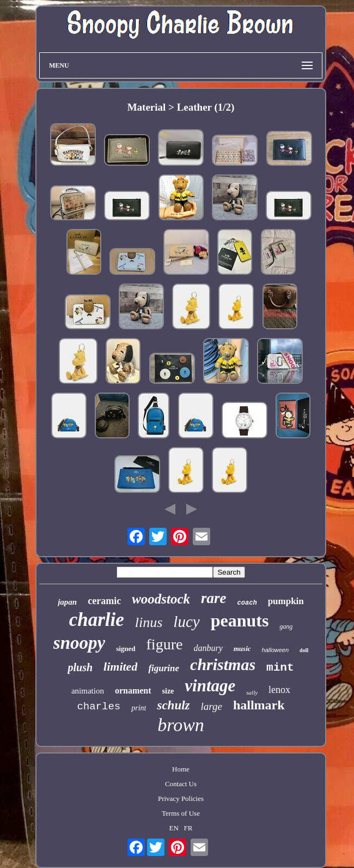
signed (126, 649)
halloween (276, 650)
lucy (186, 622)
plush (80, 667)
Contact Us (181, 784)
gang (286, 626)
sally (252, 692)
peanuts (240, 620)
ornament (133, 691)
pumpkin (286, 601)
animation (88, 691)
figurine (164, 668)
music (242, 649)
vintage (210, 686)
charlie (97, 620)
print (139, 708)
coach (247, 603)
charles (99, 707)
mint (280, 668)
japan (67, 602)
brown (181, 725)
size (168, 691)
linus (149, 622)
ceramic (104, 601)
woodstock (161, 599)
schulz (173, 705)
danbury (208, 648)
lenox (279, 690)
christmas (223, 664)
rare (214, 598)
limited (120, 667)
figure (165, 644)
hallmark (259, 705)
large (212, 706)
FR (188, 828)
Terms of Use (181, 813)
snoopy (79, 643)
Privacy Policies (181, 798)
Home (181, 769)
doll (304, 650)
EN (174, 828)
